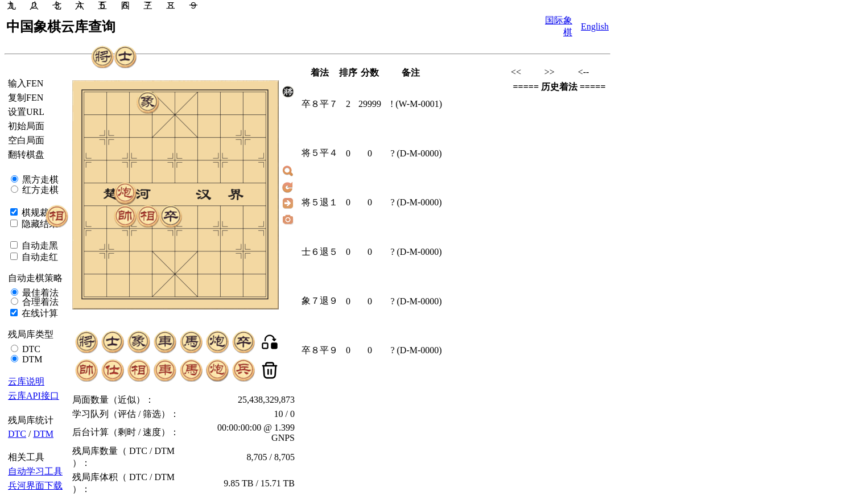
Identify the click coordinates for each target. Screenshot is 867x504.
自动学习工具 (35, 471)
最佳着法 (39, 293)
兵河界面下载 (35, 486)
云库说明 (26, 381)
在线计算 (39, 313)
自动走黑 (39, 245)
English (595, 26)
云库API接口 (34, 396)
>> (550, 72)
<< (516, 72)
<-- (584, 72)
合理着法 (39, 302)
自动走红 (39, 257)
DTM (31, 359)
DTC (30, 349)
